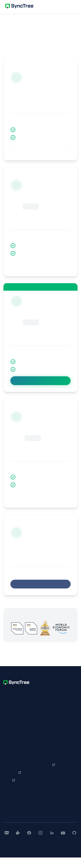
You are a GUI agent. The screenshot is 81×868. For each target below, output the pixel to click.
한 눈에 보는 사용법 (15, 800)
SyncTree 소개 (13, 749)
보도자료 (48, 807)
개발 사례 (9, 765)
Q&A (46, 749)
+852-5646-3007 (28, 714)
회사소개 (48, 800)
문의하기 (48, 757)
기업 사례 (9, 757)
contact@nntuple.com (40, 728)
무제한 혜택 (11, 599)
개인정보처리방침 (13, 728)
